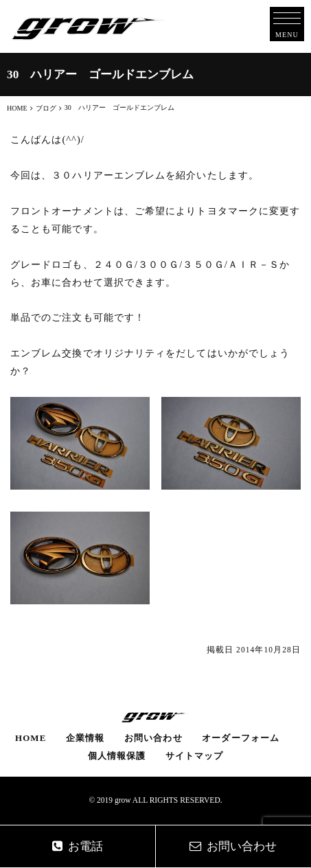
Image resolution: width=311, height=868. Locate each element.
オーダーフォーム (241, 738)
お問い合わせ (153, 738)
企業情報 (85, 738)
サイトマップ (194, 756)
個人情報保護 (117, 756)
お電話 (78, 846)
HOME (31, 738)
